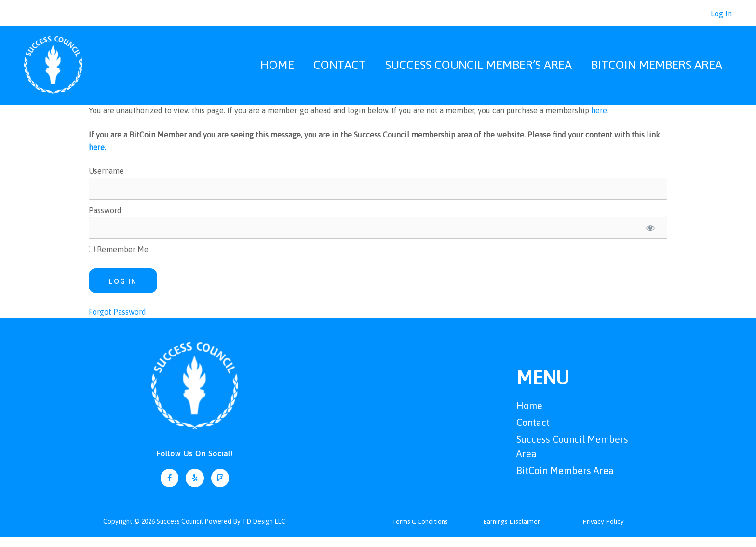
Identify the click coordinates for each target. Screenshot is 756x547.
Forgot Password (117, 321)
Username (106, 180)
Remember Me (119, 259)
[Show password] (650, 237)
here (599, 120)
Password (105, 219)
